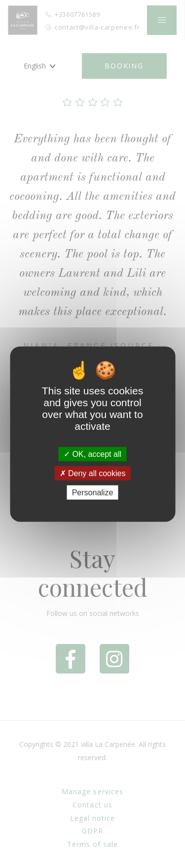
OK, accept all (92, 454)
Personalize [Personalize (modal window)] (93, 493)
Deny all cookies (93, 473)
